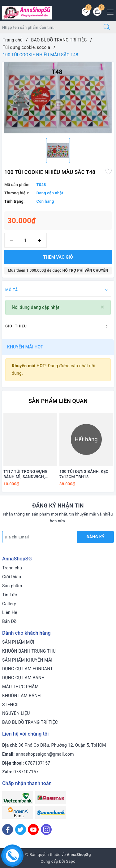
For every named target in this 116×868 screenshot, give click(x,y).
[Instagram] (46, 829)
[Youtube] (33, 829)
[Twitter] (21, 829)
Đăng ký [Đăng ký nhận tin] (96, 537)
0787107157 (38, 763)
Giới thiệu (12, 577)
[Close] (103, 307)
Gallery (9, 604)
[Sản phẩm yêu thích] (86, 12)
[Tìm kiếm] (107, 27)
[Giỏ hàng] (97, 12)
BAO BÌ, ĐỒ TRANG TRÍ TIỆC (30, 722)
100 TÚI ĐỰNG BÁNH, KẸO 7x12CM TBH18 (84, 474)
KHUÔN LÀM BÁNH (21, 696)
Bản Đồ (9, 621)
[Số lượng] (26, 240)
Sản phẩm (12, 586)
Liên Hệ (10, 612)
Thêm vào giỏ (58, 257)
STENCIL (11, 705)
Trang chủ (12, 568)
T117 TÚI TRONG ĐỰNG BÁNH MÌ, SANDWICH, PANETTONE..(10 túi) (26, 474)
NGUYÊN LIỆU (16, 713)
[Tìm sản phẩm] (49, 27)
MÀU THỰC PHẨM (20, 687)
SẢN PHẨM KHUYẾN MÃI (27, 660)
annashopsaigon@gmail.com (45, 754)
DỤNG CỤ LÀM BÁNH (23, 678)
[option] (58, 98)
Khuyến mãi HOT (25, 347)
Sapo (71, 861)
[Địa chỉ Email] (40, 537)
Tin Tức (10, 595)
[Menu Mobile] (108, 11)
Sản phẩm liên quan (58, 401)
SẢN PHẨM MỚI (18, 642)
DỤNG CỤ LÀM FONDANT (28, 669)
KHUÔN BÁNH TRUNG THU (29, 651)
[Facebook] (8, 829)
